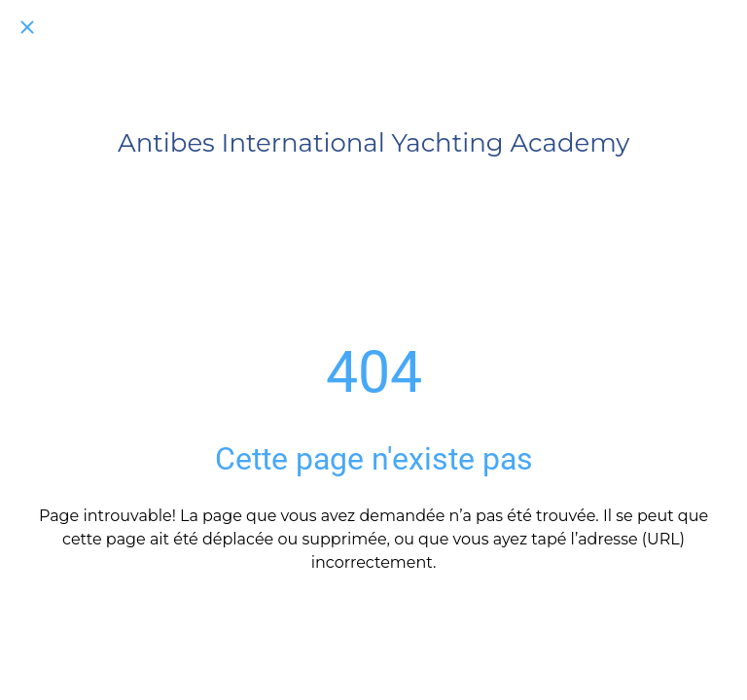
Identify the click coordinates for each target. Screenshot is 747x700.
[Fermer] (27, 27)
